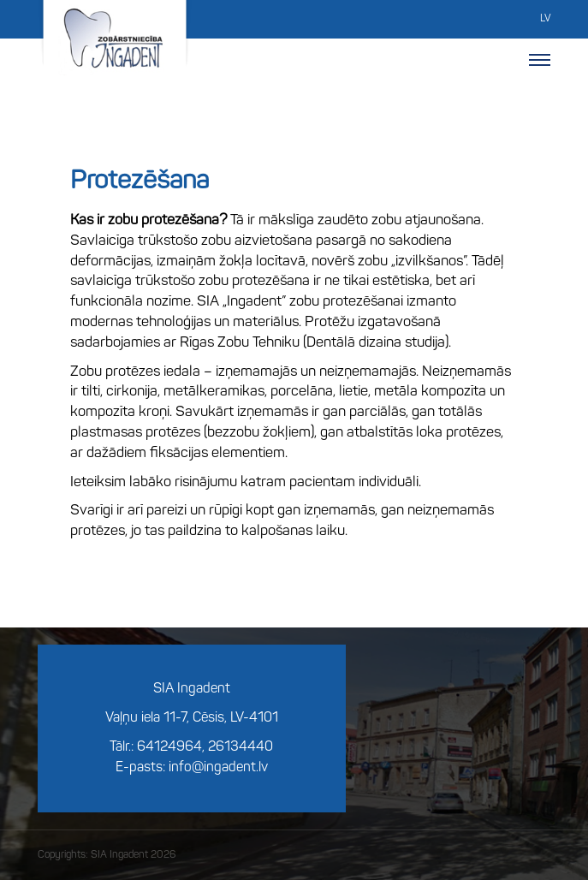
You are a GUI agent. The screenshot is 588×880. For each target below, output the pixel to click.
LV (545, 19)
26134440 (241, 747)
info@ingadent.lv (218, 768)
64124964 (169, 747)
